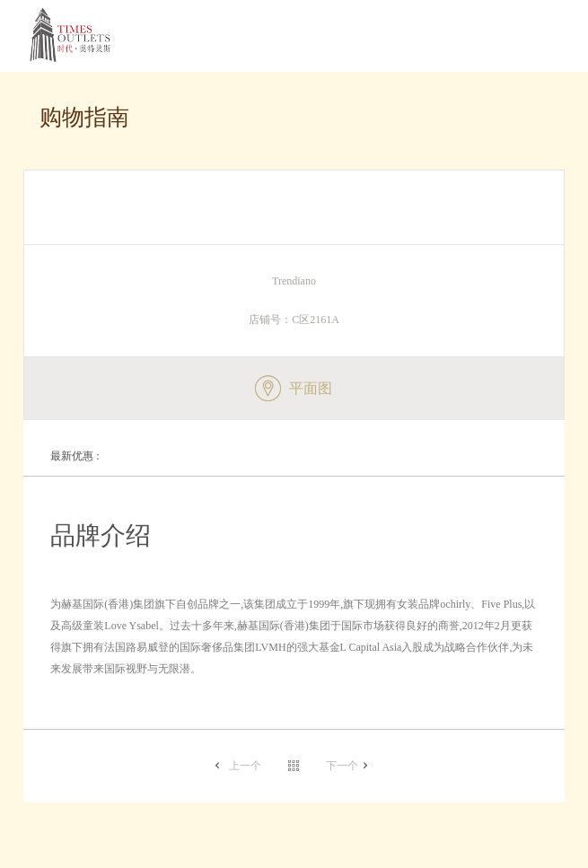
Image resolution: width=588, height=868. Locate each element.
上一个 (245, 766)
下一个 (342, 766)
